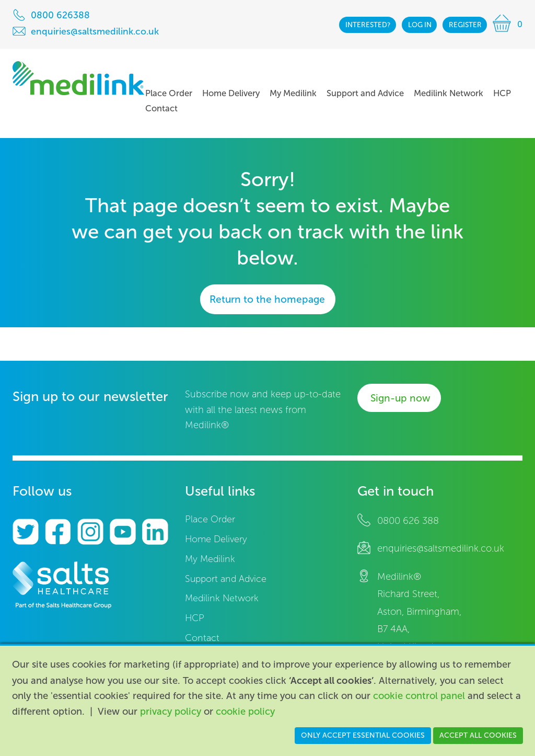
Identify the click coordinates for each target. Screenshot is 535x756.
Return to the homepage (267, 299)
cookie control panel (419, 696)
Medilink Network (222, 598)
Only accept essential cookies (363, 735)
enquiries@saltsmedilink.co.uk (441, 548)
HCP (195, 618)
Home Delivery (216, 539)
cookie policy (245, 712)
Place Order (210, 519)
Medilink (78, 78)
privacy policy (171, 712)
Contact (202, 638)
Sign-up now (400, 398)
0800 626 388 (408, 521)
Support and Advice (226, 579)
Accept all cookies (478, 735)
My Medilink (210, 559)
